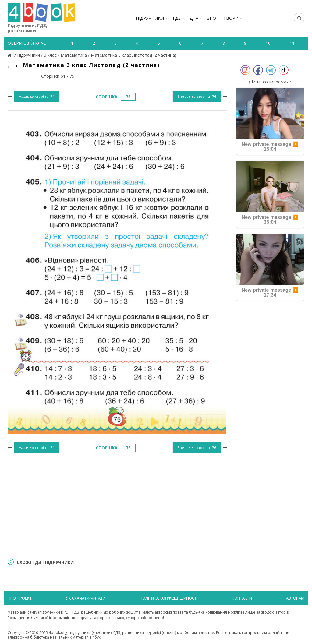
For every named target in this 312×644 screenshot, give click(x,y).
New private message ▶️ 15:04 (270, 147)
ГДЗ (177, 18)
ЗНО (212, 18)
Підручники (150, 18)
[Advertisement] (117, 505)
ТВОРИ (231, 18)
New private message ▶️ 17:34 (270, 292)
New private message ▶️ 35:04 (270, 220)
